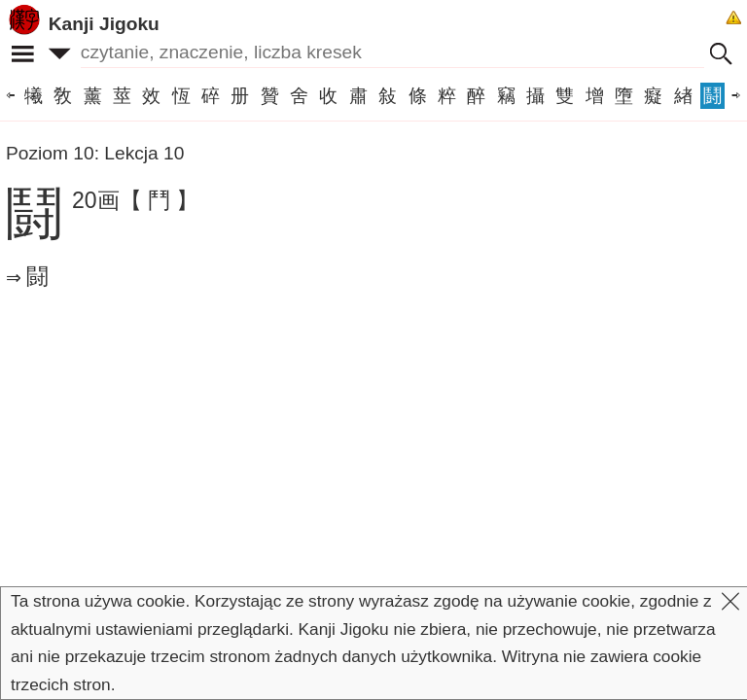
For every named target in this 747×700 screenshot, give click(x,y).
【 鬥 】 (160, 200)
